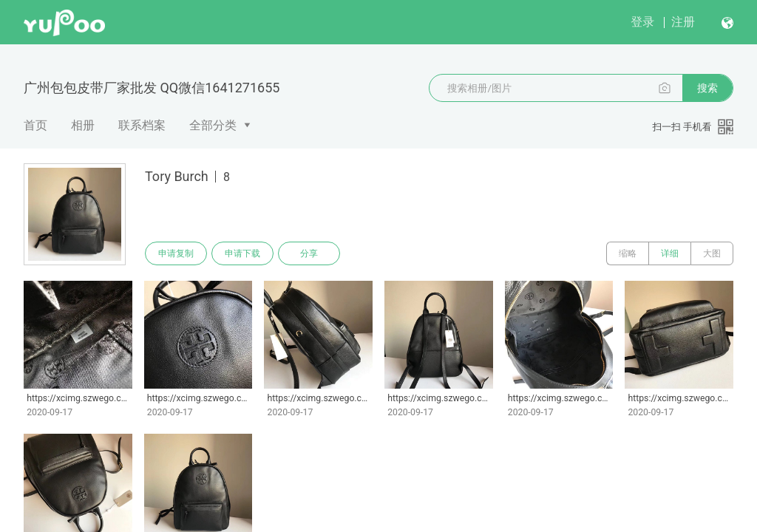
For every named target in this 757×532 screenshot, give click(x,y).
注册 (683, 22)
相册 (83, 125)
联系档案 (142, 125)
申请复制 (176, 253)
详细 (670, 253)
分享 (309, 253)
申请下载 (242, 253)
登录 (642, 22)
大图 (712, 253)
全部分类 (213, 125)
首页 (35, 125)
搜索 (707, 88)
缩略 (628, 253)
